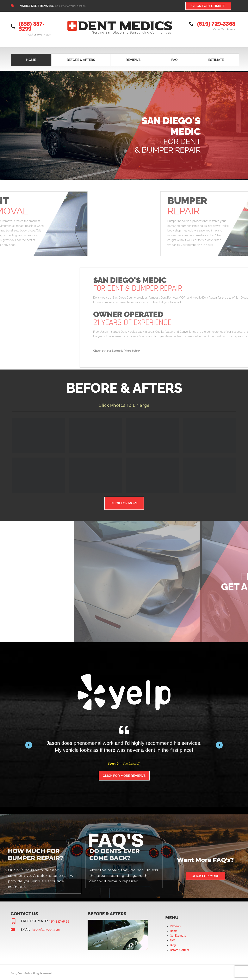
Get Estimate (178, 933)
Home (174, 929)
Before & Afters (179, 948)
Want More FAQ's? (205, 858)
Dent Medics (25, 971)
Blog (173, 943)
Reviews (175, 924)
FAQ (173, 938)
